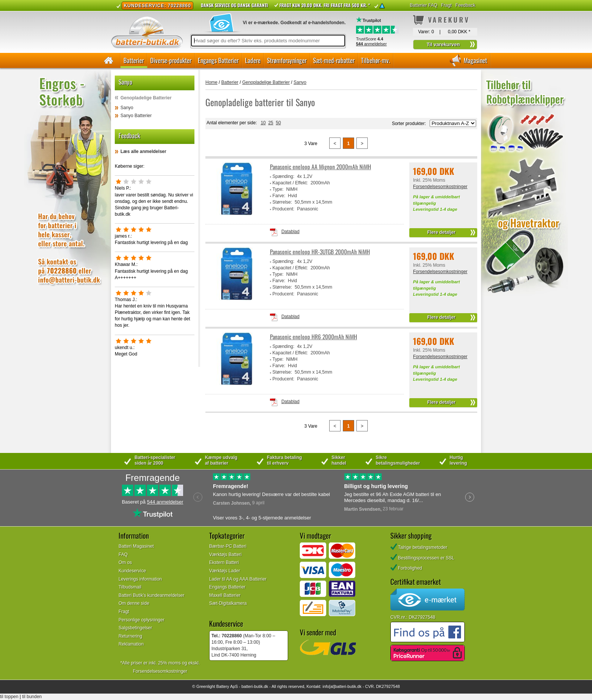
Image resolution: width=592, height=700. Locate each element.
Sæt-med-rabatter (334, 60)
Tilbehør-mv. (375, 60)
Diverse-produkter (171, 60)
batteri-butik (252, 686)
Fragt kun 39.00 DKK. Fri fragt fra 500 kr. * (325, 5)
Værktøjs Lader (225, 571)
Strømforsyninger (287, 60)
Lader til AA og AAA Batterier (238, 579)
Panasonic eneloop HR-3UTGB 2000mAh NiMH (320, 252)
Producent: (284, 209)
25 (271, 123)
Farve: (279, 196)
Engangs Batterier (218, 60)
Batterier (134, 60)
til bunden (32, 697)
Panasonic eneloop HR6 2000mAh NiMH (314, 337)
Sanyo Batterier (136, 116)
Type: (278, 189)
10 (263, 123)
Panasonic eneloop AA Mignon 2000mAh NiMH (321, 167)
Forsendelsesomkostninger (440, 187)
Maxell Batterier (225, 595)
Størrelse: (282, 202)
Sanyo (127, 108)
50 (278, 123)
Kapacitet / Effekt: (290, 183)
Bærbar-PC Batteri (228, 546)
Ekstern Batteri (224, 562)
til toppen (9, 697)
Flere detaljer (442, 232)
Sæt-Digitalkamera (228, 603)
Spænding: (284, 176)
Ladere (253, 60)
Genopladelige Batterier (146, 98)
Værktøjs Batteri (225, 555)
